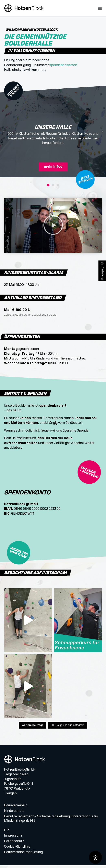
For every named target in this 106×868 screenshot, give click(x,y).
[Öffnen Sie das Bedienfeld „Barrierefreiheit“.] (95, 857)
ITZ (7, 833)
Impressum (13, 839)
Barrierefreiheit (15, 809)
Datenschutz (14, 844)
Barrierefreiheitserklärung (23, 855)
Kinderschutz (14, 814)
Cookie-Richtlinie (17, 850)
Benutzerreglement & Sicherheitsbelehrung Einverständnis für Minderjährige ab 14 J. (51, 822)
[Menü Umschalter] (100, 8)
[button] (4, 135)
